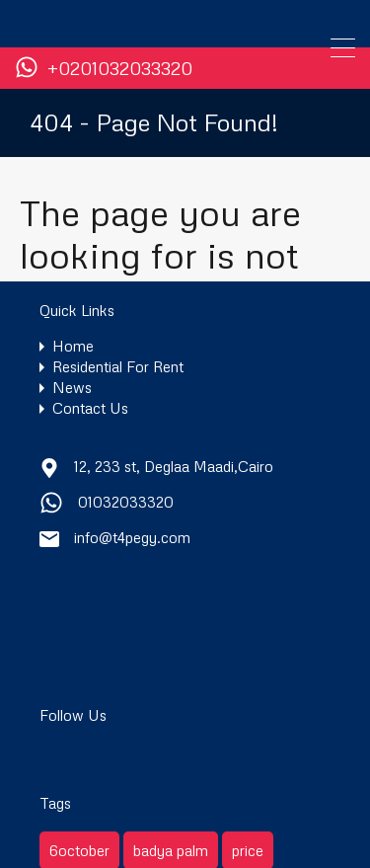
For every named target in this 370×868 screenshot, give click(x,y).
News (72, 388)
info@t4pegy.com (132, 537)
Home (73, 346)
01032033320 (126, 502)
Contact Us (90, 408)
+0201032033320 (120, 69)
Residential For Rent (118, 367)
